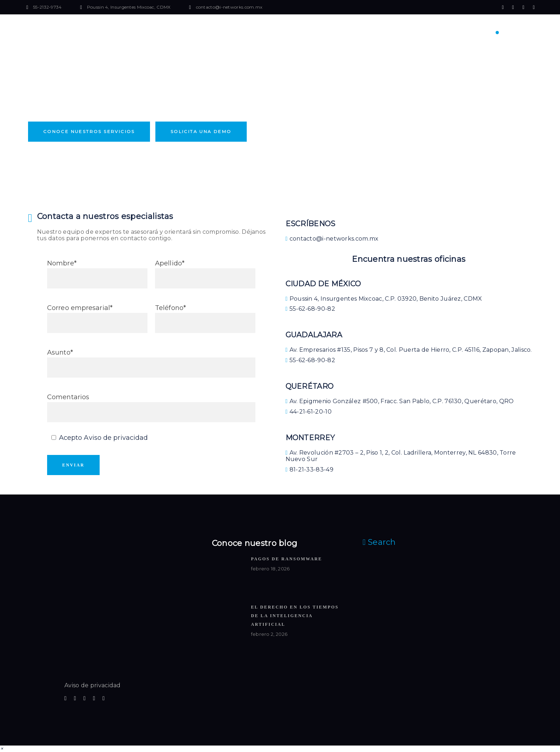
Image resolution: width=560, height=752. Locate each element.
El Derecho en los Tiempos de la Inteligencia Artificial (295, 616)
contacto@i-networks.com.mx (229, 7)
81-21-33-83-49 (309, 470)
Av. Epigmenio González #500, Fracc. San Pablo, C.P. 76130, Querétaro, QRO (400, 401)
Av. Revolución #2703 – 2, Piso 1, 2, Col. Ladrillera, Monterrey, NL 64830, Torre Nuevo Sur (401, 456)
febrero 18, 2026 (270, 569)
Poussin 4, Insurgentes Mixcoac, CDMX (129, 7)
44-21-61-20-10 (309, 412)
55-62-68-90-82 (310, 309)
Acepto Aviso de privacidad (104, 438)
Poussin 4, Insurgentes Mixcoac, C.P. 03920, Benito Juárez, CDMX (384, 299)
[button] (2, 749)
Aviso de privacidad (93, 685)
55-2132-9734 (47, 7)
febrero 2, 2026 (269, 634)
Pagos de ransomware (287, 559)
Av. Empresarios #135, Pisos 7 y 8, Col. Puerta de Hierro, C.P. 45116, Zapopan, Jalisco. (409, 350)
